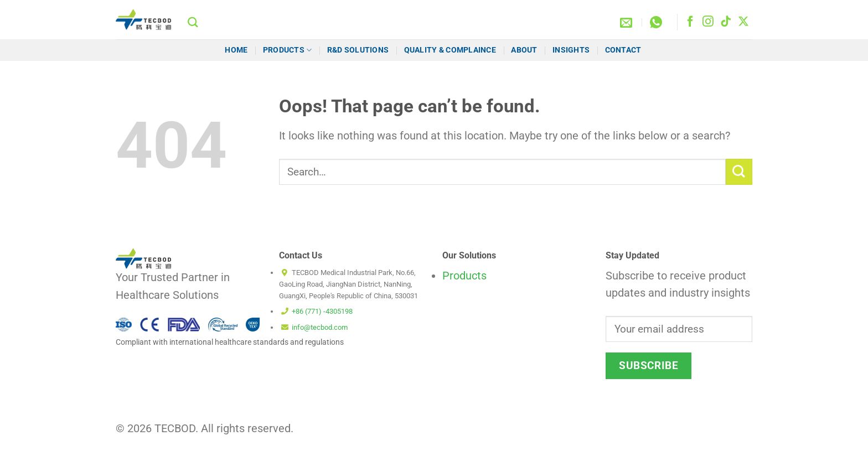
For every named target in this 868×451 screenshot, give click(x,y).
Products (288, 50)
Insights (571, 50)
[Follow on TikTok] (726, 22)
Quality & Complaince (450, 50)
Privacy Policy (728, 433)
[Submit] (739, 172)
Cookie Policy (585, 433)
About (524, 50)
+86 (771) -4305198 (322, 311)
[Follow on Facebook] (690, 22)
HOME (236, 50)
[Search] (193, 22)
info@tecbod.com (320, 327)
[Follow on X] (743, 22)
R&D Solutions (358, 50)
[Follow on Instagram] (708, 22)
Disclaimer (534, 433)
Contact (624, 50)
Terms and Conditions (656, 433)
